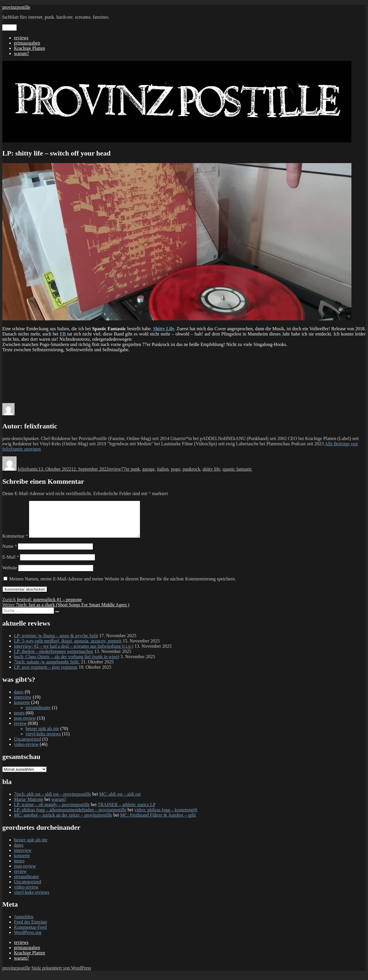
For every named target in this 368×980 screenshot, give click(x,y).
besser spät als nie (42, 736)
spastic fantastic (237, 469)
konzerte (22, 709)
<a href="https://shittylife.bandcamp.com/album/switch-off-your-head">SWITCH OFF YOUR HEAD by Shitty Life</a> (184, 375)
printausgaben (27, 43)
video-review (26, 751)
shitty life (211, 469)
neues (19, 720)
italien (163, 469)
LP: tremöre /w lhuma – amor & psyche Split (56, 643)
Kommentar (15, 543)
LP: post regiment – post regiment (46, 674)
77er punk (130, 469)
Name (10, 553)
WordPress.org (28, 939)
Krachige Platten (30, 48)
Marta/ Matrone (29, 806)
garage (149, 469)
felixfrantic (28, 469)
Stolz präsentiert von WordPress (61, 975)
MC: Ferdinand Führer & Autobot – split (158, 822)
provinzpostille (16, 7)
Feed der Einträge (31, 929)
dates (19, 699)
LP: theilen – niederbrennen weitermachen (54, 658)
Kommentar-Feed (30, 934)
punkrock (191, 469)
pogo (176, 469)
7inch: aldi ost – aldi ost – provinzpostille (53, 801)
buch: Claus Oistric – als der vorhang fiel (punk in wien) (67, 664)
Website (10, 575)
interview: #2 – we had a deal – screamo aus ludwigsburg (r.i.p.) (74, 653)
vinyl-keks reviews (43, 741)
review (115, 469)
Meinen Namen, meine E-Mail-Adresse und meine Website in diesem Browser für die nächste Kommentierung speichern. (123, 586)
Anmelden (24, 924)
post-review (25, 725)
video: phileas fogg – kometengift (166, 817)
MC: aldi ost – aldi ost (120, 801)
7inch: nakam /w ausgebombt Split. (47, 669)
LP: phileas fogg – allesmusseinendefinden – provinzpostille (70, 817)
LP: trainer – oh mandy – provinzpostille (52, 812)
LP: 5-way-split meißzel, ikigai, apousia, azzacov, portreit (68, 648)
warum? (22, 53)
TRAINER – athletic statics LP (127, 812)
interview (23, 704)
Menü (9, 28)
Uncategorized (27, 746)
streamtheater (38, 715)
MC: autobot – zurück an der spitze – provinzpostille (63, 822)
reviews (21, 38)
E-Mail (11, 564)
